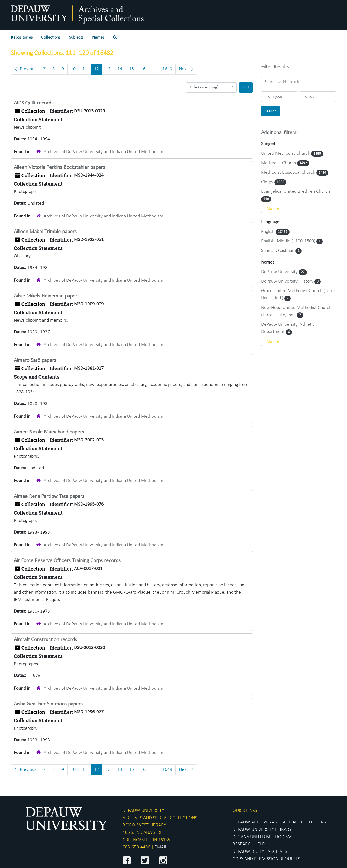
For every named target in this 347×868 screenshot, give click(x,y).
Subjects (76, 37)
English (268, 232)
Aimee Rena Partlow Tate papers (49, 496)
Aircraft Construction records (45, 640)
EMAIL (161, 847)
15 (131, 69)
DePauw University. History (288, 281)
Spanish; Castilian (278, 251)
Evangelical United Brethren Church (295, 191)
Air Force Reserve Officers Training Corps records (67, 561)
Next (186, 69)
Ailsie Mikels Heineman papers (47, 296)
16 (143, 69)
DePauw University (280, 272)
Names (98, 37)
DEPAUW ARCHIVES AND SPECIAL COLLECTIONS (279, 822)
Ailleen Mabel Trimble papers (45, 232)
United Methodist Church (286, 153)
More (273, 209)
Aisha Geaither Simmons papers (48, 704)
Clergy (268, 182)
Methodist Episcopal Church (289, 172)
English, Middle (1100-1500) (289, 241)
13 (108, 69)
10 (73, 69)
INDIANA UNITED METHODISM (262, 837)
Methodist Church (279, 163)
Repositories (22, 37)
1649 (167, 69)
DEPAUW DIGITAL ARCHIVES (260, 852)
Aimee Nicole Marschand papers (49, 432)
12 (97, 69)
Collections (51, 37)
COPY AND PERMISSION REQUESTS (266, 859)
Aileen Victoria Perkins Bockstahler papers (59, 167)
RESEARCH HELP (249, 844)
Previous (25, 69)
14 (120, 69)
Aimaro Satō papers (35, 360)
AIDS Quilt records (34, 103)
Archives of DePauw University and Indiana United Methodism (103, 152)
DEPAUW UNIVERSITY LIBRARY (262, 830)
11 (85, 69)
